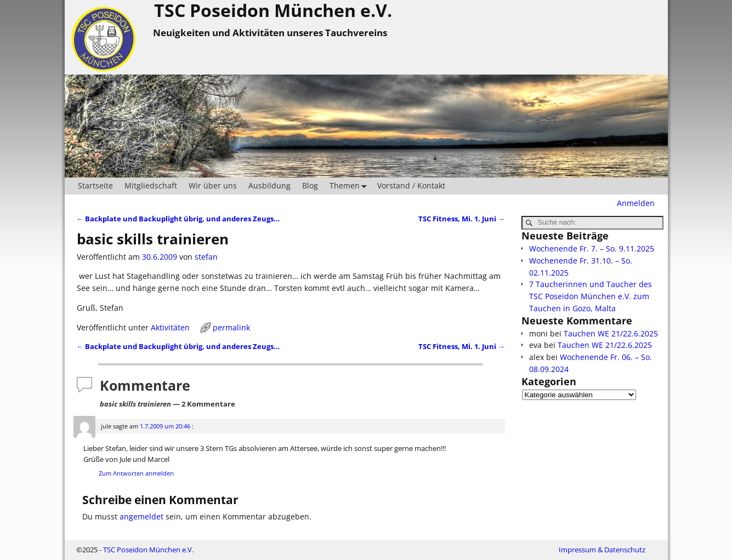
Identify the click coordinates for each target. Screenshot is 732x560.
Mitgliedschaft (151, 185)
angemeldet (141, 516)
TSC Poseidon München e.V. (148, 550)
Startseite (95, 185)
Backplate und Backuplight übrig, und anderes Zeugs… (178, 219)
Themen (350, 186)
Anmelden (636, 203)
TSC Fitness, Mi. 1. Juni (462, 219)
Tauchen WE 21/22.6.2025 (611, 333)
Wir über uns (213, 185)
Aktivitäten (170, 327)
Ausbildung (269, 185)
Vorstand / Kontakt (411, 185)
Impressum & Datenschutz (602, 550)
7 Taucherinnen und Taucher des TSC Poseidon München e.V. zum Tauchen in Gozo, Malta (591, 296)
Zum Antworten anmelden (136, 473)
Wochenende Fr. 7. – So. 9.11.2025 (592, 248)
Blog (310, 185)
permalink (231, 327)
